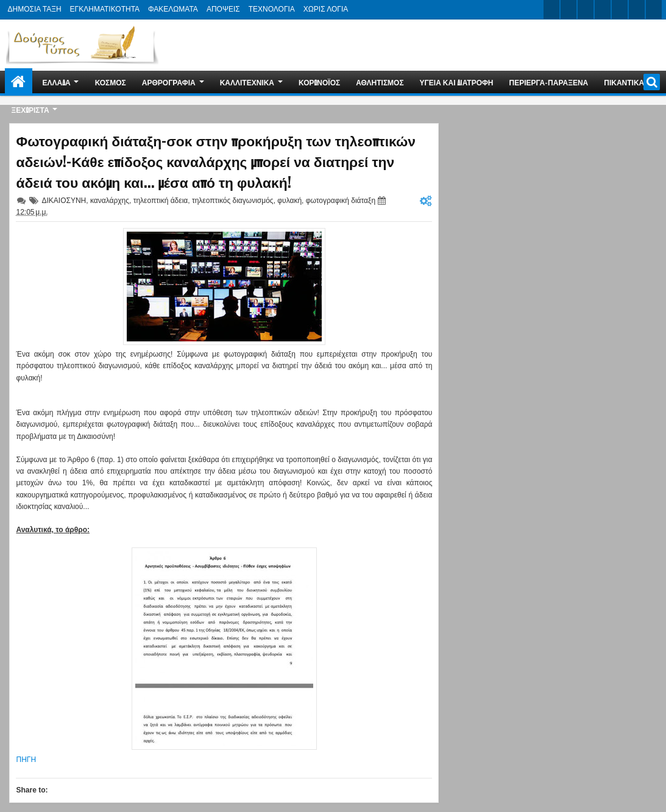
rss (603, 9)
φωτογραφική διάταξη (341, 201)
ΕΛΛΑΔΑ (56, 82)
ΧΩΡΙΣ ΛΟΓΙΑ (326, 9)
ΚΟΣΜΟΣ (111, 82)
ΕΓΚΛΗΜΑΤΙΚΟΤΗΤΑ (105, 9)
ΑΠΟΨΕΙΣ (223, 9)
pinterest (654, 9)
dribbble (637, 9)
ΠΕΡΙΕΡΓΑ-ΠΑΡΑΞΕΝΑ (549, 82)
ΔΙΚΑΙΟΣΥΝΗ (64, 201)
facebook (569, 9)
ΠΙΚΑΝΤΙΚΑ (624, 82)
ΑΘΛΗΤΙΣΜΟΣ (380, 82)
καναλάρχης (110, 201)
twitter (551, 9)
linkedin (620, 9)
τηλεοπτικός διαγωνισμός (233, 201)
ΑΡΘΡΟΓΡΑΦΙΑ (169, 82)
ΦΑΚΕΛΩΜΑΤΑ (173, 9)
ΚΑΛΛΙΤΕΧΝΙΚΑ (247, 82)
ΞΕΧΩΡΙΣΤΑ (30, 109)
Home (19, 82)
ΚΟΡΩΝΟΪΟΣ (319, 82)
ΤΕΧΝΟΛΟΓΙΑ (272, 9)
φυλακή (289, 201)
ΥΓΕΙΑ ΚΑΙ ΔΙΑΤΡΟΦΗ (457, 82)
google (586, 9)
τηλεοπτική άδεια (161, 201)
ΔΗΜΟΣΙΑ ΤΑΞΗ (34, 9)
